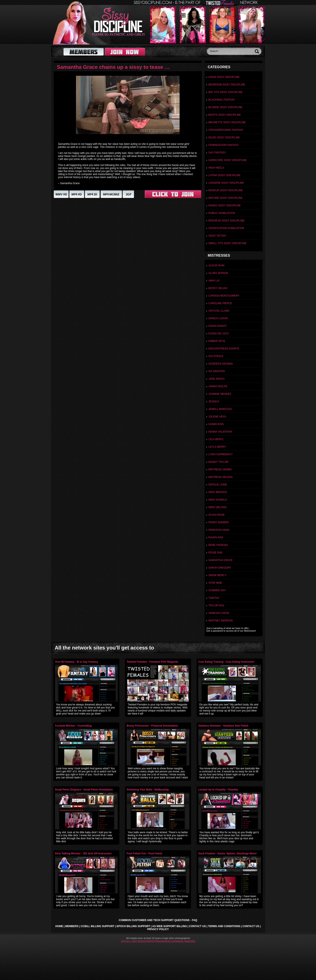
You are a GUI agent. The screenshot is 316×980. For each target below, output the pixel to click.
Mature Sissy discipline (226, 198)
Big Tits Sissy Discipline (226, 92)
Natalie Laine (218, 485)
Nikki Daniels (218, 500)
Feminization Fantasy (224, 145)
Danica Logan (218, 318)
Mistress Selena (221, 477)
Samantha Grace (221, 560)
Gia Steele (216, 356)
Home (59, 926)
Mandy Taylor (218, 462)
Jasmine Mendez (220, 394)
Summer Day (217, 590)
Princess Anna (219, 530)
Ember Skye (217, 341)
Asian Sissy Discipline (224, 77)
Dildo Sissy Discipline (224, 138)
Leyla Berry (217, 447)
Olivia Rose (217, 515)
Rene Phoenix (218, 545)
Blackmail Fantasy (222, 100)
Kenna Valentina (220, 432)
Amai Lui (214, 281)
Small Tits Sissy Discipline (228, 243)
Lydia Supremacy (221, 454)
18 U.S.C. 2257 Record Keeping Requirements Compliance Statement (158, 941)
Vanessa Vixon (219, 613)
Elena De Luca (219, 334)
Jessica (214, 401)
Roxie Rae (216, 553)
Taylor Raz (216, 605)
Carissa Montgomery (224, 296)
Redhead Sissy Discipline (227, 221)
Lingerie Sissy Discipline (226, 183)
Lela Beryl (216, 439)
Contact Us (197, 926)
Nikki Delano (218, 507)
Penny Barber (219, 522)
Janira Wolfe (218, 386)
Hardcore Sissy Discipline (228, 160)
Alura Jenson (218, 273)
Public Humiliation (222, 213)
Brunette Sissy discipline (227, 122)
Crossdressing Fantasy (226, 130)
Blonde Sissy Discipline (226, 107)
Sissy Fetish (217, 236)
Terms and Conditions (224, 926)
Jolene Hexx (217, 417)
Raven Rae (216, 537)
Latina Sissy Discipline (225, 175)
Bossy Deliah (218, 288)
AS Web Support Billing (170, 926)
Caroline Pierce (220, 303)
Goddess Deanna (221, 364)
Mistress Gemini (220, 469)
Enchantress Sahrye (224, 349)
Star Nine (215, 583)
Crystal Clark (219, 311)
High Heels (216, 168)
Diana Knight (218, 326)
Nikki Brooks (218, 492)
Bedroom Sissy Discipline (227, 85)
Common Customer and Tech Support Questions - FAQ (158, 920)
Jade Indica (217, 379)
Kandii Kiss (216, 424)
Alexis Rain (216, 266)
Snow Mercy (218, 575)
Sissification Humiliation (226, 228)
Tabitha (214, 598)
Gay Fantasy (217, 153)
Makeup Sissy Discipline (226, 190)
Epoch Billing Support (133, 926)
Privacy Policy (158, 929)
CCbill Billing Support (98, 926)
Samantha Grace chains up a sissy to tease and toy (120, 67)
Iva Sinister (217, 371)
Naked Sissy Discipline (225, 205)
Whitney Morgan (221, 621)
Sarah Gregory (220, 568)
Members (72, 926)
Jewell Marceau (220, 409)
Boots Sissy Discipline (225, 115)
